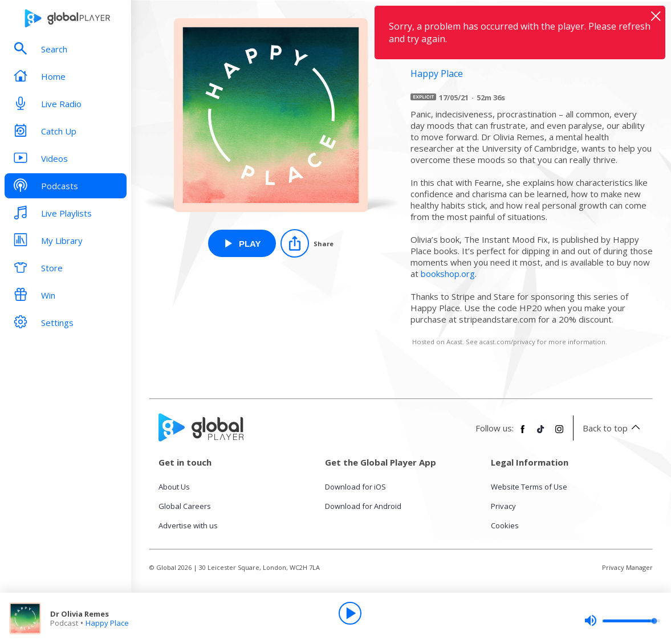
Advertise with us (188, 525)
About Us (174, 487)
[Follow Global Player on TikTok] (541, 434)
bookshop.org (448, 274)
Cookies (505, 525)
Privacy (503, 506)
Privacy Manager (627, 567)
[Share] (307, 243)
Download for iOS (355, 487)
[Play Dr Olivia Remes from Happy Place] (242, 243)
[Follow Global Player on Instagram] (559, 434)
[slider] (622, 621)
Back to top (613, 428)
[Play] (350, 613)
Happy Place (107, 623)
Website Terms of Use (529, 487)
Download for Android (363, 506)
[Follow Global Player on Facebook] (523, 434)
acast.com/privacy (507, 342)
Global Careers (185, 506)
